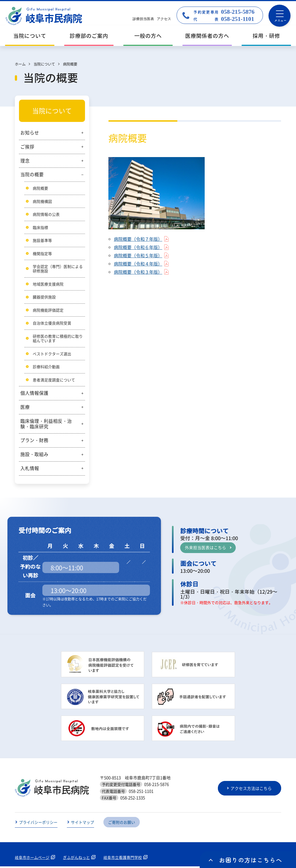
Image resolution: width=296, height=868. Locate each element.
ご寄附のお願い (122, 824)
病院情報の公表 (46, 214)
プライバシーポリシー (38, 824)
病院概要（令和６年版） (140, 247)
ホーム (20, 64)
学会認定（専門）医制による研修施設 (58, 269)
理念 (25, 161)
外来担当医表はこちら (205, 549)
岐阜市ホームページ (32, 859)
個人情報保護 (34, 395)
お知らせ (30, 133)
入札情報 (30, 470)
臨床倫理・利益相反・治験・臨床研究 (46, 425)
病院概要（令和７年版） (140, 239)
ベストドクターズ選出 (52, 355)
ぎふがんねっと (76, 859)
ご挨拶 (27, 147)
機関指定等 (42, 254)
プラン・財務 (34, 442)
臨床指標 (40, 228)
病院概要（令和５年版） (140, 255)
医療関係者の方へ (207, 36)
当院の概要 (32, 174)
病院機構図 (42, 201)
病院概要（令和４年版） (140, 264)
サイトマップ (83, 824)
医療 (25, 409)
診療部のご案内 (89, 36)
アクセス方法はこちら (252, 790)
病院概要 (40, 188)
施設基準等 (42, 241)
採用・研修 (266, 36)
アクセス (164, 19)
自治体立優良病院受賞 (52, 324)
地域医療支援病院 (48, 285)
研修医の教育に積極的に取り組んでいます (58, 340)
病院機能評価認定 (48, 311)
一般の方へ (148, 36)
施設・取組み (34, 456)
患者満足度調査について (54, 381)
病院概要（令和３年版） (140, 272)
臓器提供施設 (44, 298)
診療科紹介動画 (46, 368)
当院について (30, 36)
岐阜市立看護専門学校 (123, 859)
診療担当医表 (143, 19)
